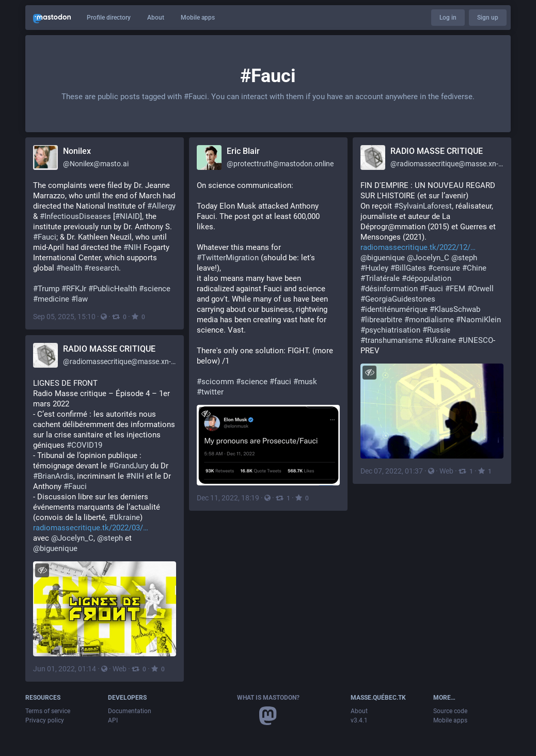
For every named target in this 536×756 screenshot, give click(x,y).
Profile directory (109, 18)
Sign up (488, 18)
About (156, 18)
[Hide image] (206, 414)
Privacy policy (45, 720)
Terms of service (48, 711)
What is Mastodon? (268, 698)
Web (446, 471)
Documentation (130, 711)
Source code (450, 711)
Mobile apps (198, 18)
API (113, 720)
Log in (448, 18)
